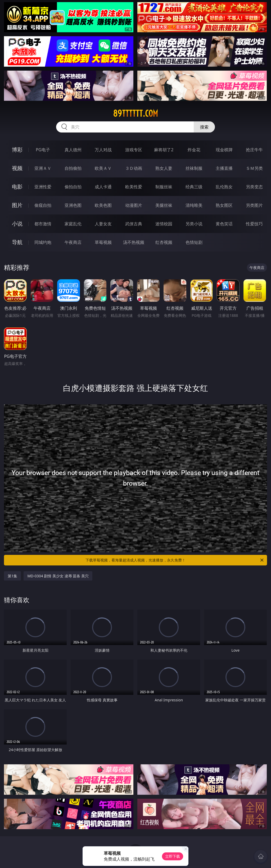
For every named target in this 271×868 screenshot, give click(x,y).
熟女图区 (224, 205)
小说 (17, 224)
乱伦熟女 (224, 187)
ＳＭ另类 (254, 168)
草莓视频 (103, 242)
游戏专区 (134, 150)
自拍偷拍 (73, 168)
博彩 (17, 150)
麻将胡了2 (164, 150)
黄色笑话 (224, 224)
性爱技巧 (254, 224)
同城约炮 (43, 242)
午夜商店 (73, 242)
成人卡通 (103, 187)
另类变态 (254, 187)
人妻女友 (103, 224)
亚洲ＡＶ (43, 168)
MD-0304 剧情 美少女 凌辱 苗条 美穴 (58, 576)
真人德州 (73, 150)
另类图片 (254, 205)
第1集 (12, 576)
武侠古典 (134, 224)
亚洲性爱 (43, 187)
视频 (17, 168)
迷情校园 (164, 224)
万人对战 (103, 150)
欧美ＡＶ (103, 168)
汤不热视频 (134, 242)
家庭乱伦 (73, 224)
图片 (17, 205)
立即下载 (173, 856)
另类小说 (194, 224)
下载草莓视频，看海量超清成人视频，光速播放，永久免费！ (175, 560)
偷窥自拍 (43, 205)
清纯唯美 (194, 205)
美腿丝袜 (164, 205)
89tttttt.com (135, 113)
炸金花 (194, 150)
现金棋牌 (224, 150)
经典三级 (194, 187)
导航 (17, 242)
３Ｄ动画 (134, 168)
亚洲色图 (73, 205)
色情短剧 (194, 242)
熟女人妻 (164, 168)
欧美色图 (103, 205)
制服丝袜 (164, 187)
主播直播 (224, 168)
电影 (17, 187)
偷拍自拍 (73, 187)
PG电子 (43, 150)
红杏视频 (164, 242)
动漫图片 (134, 205)
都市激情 (43, 224)
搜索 (204, 127)
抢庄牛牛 (254, 150)
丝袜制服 (194, 168)
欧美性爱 (134, 187)
